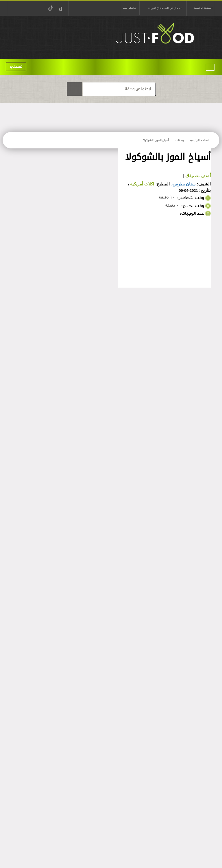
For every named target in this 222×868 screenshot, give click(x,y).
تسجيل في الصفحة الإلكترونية (165, 8)
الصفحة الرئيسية (203, 8)
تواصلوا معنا (129, 8)
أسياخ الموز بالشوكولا (156, 140)
